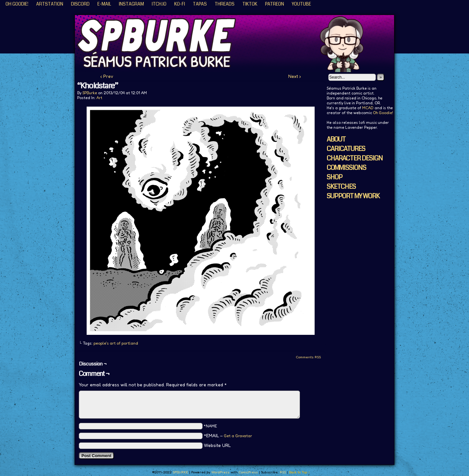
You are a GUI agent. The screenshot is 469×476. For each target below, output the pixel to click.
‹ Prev (107, 76)
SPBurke (90, 93)
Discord (80, 4)
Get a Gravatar (238, 436)
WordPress (220, 472)
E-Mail (104, 4)
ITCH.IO (159, 4)
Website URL (217, 445)
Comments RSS (308, 357)
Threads (225, 4)
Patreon (275, 4)
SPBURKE (238, 44)
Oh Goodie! (17, 4)
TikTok (250, 4)
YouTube (301, 4)
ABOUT (336, 139)
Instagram (131, 4)
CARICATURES (346, 149)
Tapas (200, 4)
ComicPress (248, 472)
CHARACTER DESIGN (355, 158)
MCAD (368, 108)
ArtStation (50, 4)
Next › (295, 76)
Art (99, 98)
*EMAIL (228, 435)
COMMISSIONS (346, 168)
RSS (283, 472)
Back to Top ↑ (299, 472)
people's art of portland (116, 343)
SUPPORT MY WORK (353, 196)
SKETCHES (341, 187)
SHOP (334, 177)
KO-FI (180, 4)
